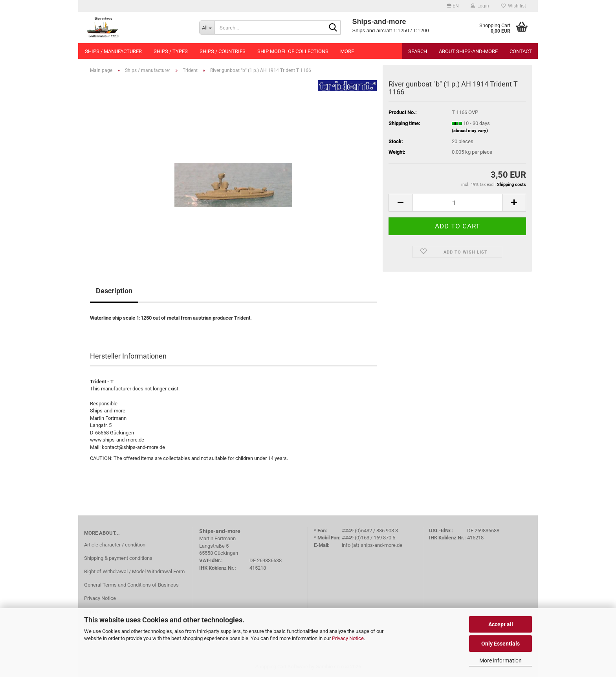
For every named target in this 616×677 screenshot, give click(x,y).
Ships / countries (223, 51)
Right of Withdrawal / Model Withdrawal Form (134, 571)
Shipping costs (511, 185)
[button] (453, 6)
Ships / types (171, 51)
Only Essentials (500, 644)
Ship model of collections (293, 51)
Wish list (513, 6)
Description (114, 291)
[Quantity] (457, 203)
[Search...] (207, 28)
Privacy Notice (348, 638)
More (347, 51)
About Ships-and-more (468, 51)
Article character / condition (115, 545)
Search (418, 51)
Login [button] (480, 6)
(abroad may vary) (470, 131)
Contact (521, 51)
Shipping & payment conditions (118, 558)
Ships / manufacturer (113, 51)
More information (500, 660)
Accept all (501, 624)
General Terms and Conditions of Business (131, 585)
